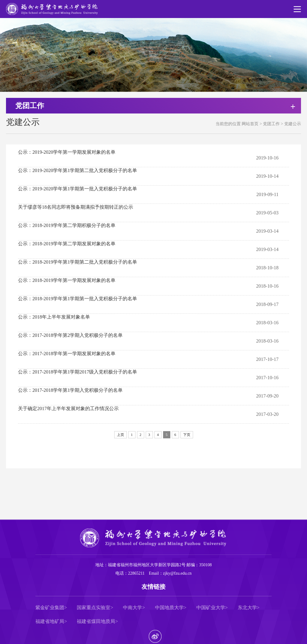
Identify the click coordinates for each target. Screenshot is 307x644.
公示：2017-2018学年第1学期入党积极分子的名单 (70, 390)
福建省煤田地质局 (96, 621)
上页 (121, 435)
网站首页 (250, 124)
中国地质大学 (169, 608)
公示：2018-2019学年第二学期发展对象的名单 (67, 244)
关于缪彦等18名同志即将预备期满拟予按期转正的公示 (76, 207)
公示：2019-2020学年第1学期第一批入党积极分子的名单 (77, 189)
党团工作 (271, 124)
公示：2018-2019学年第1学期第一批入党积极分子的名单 (77, 299)
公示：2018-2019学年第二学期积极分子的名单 (67, 225)
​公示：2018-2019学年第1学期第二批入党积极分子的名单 (77, 262)
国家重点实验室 (94, 608)
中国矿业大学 (211, 608)
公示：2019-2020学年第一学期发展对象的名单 (67, 152)
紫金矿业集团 (50, 608)
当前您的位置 (228, 124)
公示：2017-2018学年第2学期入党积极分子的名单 (70, 335)
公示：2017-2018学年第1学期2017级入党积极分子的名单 (77, 372)
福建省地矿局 (50, 621)
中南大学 (133, 608)
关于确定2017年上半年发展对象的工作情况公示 (68, 408)
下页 (187, 435)
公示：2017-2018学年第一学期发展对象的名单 (67, 354)
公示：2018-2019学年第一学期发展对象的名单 (67, 280)
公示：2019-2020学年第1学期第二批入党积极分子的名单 (77, 170)
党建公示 (293, 124)
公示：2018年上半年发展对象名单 (54, 317)
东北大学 (247, 608)
